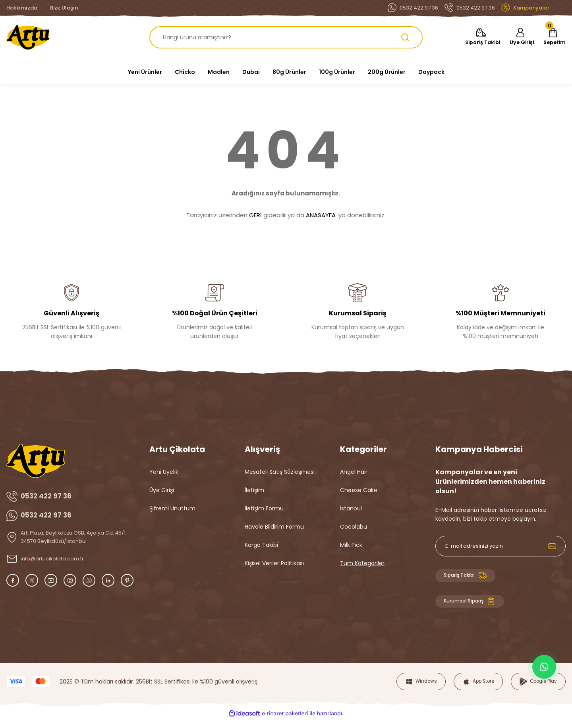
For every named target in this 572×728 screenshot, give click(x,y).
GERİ (255, 215)
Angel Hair (354, 472)
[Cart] (552, 37)
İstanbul (351, 508)
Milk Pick (351, 545)
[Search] (286, 37)
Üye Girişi (162, 490)
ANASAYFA (321, 215)
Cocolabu (354, 527)
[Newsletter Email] (500, 546)
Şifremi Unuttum (172, 508)
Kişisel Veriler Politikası (274, 563)
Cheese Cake (359, 490)
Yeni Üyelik (164, 472)
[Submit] (552, 546)
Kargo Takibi (261, 545)
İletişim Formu (264, 508)
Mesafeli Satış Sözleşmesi (280, 472)
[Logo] (28, 37)
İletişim (254, 490)
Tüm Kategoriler (362, 563)
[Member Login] (516, 37)
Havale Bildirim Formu (274, 527)
